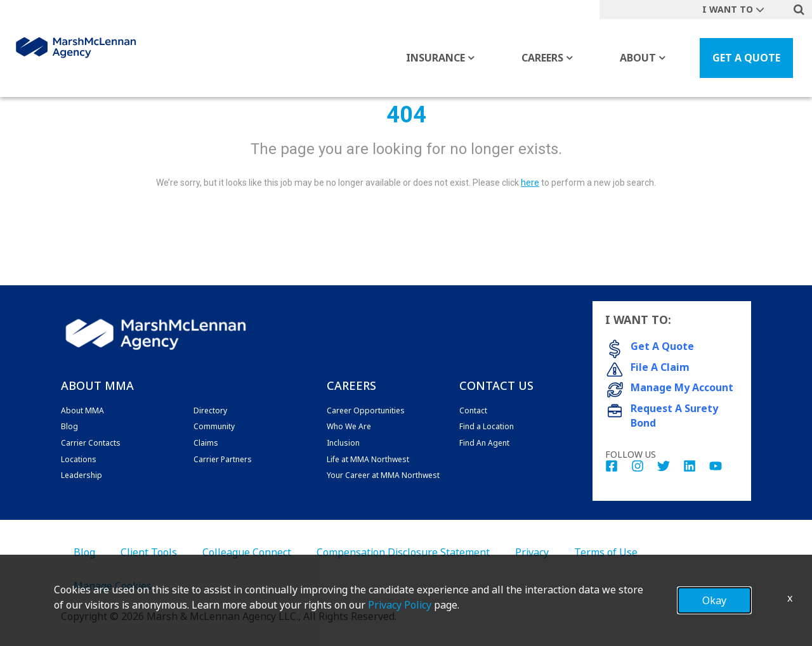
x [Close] (790, 598)
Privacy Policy (400, 605)
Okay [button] (714, 600)
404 (406, 115)
